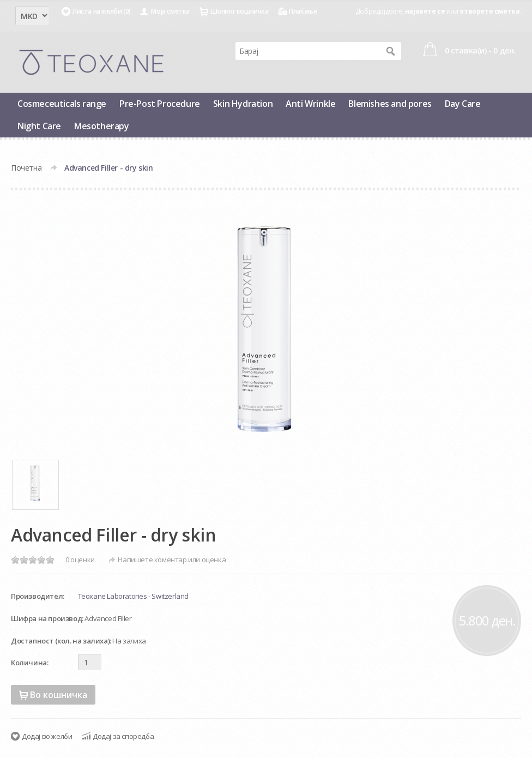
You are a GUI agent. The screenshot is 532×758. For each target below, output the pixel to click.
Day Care (463, 104)
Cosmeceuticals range (62, 104)
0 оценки (80, 560)
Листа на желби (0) (102, 11)
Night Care (39, 126)
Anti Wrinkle (310, 104)
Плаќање (303, 11)
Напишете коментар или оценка (172, 560)
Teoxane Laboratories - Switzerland (133, 596)
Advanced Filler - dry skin (109, 168)
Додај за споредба (123, 736)
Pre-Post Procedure (160, 104)
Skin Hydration (243, 104)
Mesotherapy (102, 126)
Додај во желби (47, 736)
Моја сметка (170, 11)
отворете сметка (489, 11)
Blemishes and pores (390, 104)
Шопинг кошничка (240, 11)
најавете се (425, 11)
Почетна (26, 168)
